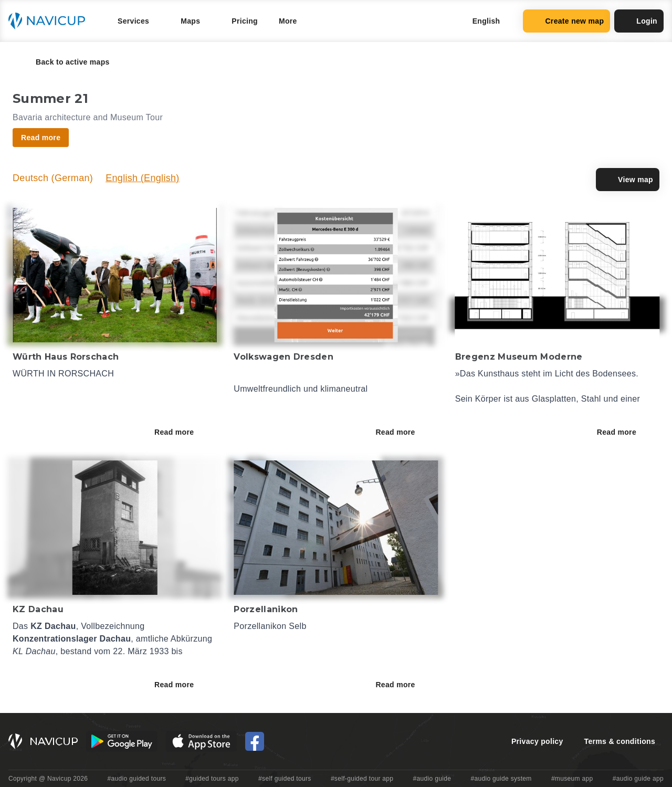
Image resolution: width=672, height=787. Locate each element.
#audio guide (432, 779)
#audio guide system (501, 779)
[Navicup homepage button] (50, 21)
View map (628, 180)
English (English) (143, 178)
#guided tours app (212, 779)
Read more (181, 432)
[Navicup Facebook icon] (255, 741)
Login (639, 21)
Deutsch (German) (53, 178)
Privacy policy (537, 741)
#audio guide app (638, 779)
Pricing (245, 21)
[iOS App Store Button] (201, 741)
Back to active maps (65, 62)
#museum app (572, 779)
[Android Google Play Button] (122, 741)
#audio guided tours (137, 779)
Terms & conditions (620, 741)
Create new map (566, 21)
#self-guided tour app (362, 779)
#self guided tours (285, 779)
